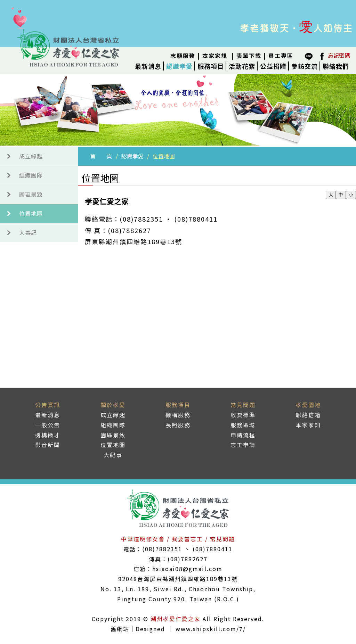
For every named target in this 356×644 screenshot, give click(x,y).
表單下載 (249, 56)
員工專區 (281, 56)
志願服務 (183, 56)
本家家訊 (215, 56)
